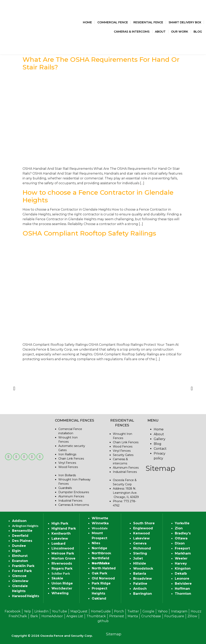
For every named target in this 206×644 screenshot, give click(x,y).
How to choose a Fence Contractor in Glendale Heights (98, 196)
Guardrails (65, 488)
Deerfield (20, 536)
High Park (60, 523)
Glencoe (19, 576)
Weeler (181, 558)
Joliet (138, 558)
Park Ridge (101, 583)
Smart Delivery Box (185, 22)
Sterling (140, 553)
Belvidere (183, 584)
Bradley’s (183, 533)
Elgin (16, 551)
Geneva (140, 543)
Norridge (99, 548)
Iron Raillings (67, 454)
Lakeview (60, 539)
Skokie (57, 578)
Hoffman (182, 589)
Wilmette (100, 518)
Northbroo (101, 553)
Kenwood (142, 533)
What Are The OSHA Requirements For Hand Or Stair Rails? (101, 63)
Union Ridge (62, 583)
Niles (96, 543)
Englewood (143, 528)
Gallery (160, 439)
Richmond (142, 548)
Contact (160, 449)
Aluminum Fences (71, 496)
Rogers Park (62, 568)
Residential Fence (148, 22)
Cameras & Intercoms (132, 32)
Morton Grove (63, 558)
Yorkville (182, 523)
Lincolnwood (63, 548)
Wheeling (60, 593)
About (160, 32)
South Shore (144, 523)
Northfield (100, 558)
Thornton (183, 594)
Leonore (182, 579)
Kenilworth (61, 533)
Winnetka (100, 523)
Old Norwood (103, 578)
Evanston (20, 561)
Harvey (181, 563)
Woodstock (143, 568)
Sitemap (160, 468)
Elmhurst (20, 556)
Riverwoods (62, 563)
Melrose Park (63, 553)
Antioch (140, 589)
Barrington (143, 594)
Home (87, 22)
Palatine (140, 584)
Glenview (20, 581)
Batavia (140, 574)
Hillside (140, 563)
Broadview (143, 579)
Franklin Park (23, 566)
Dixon (180, 543)
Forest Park (22, 571)
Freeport (182, 548)
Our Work (180, 32)
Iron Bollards (67, 475)
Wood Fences (68, 467)
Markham (183, 553)
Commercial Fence (113, 22)
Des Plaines (22, 541)
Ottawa (181, 538)
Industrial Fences (70, 501)
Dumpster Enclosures (74, 492)
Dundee (19, 546)
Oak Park (99, 573)
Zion (179, 528)
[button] (14, 388)
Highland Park (64, 528)
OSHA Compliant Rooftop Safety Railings (89, 233)
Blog (198, 32)
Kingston (183, 568)
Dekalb (181, 574)
